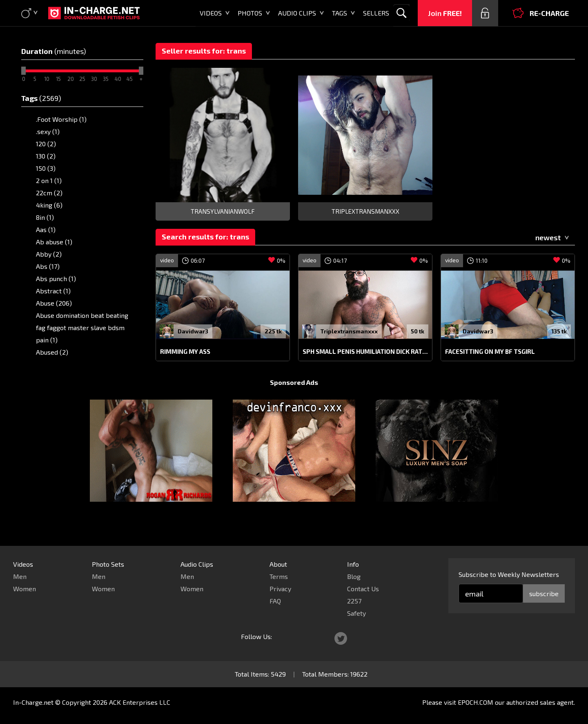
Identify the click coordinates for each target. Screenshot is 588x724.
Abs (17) (48, 266)
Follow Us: (256, 636)
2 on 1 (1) (49, 180)
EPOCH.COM (476, 702)
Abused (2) (52, 352)
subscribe (544, 593)
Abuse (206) (54, 303)
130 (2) (46, 156)
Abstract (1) (53, 291)
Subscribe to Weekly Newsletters (509, 574)
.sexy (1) (48, 131)
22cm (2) (49, 193)
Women (24, 589)
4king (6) (49, 205)
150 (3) (46, 168)
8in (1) (45, 217)
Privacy (280, 589)
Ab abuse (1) (54, 242)
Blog (354, 576)
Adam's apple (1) (60, 364)
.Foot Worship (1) (61, 119)
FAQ (275, 601)
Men (20, 576)
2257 (354, 601)
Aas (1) (46, 229)
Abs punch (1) (56, 278)
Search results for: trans (205, 237)
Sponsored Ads (294, 398)
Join (445, 13)
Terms (279, 576)
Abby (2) (49, 254)
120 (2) (46, 144)
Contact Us (363, 589)
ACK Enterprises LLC (140, 702)
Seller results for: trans (204, 51)
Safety (356, 613)
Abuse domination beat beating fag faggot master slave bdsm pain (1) (82, 327)
